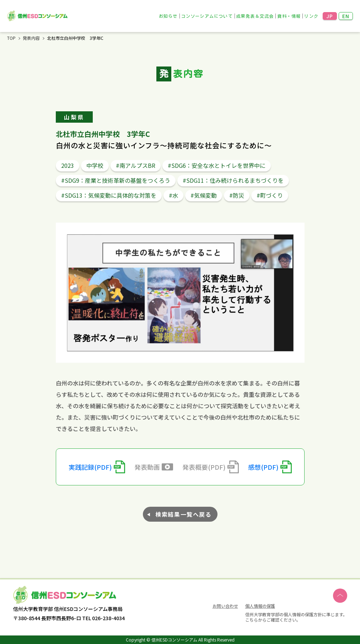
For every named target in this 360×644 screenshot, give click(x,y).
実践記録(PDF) (90, 467)
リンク (311, 16)
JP (330, 16)
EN (346, 16)
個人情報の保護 (260, 606)
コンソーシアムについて (207, 16)
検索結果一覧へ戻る (183, 514)
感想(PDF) (263, 467)
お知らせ (168, 16)
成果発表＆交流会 (255, 16)
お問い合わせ (225, 606)
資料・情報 (289, 16)
